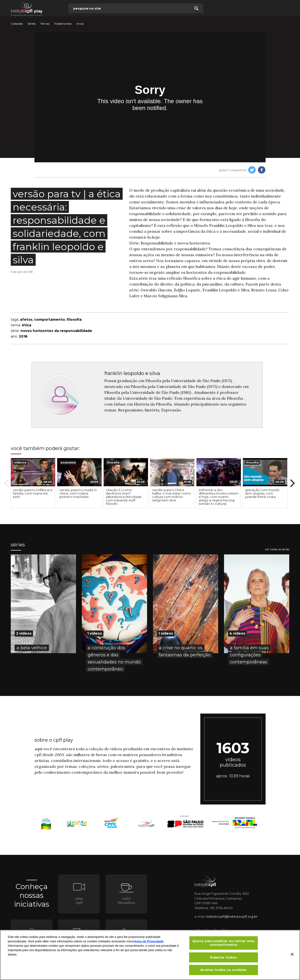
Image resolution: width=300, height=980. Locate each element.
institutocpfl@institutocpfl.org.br (232, 916)
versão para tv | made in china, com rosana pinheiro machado (78, 493)
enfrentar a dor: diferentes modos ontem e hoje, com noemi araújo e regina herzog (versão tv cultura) (219, 497)
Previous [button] (6, 483)
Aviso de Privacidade (149, 941)
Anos (80, 24)
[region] (150, 955)
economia (68, 462)
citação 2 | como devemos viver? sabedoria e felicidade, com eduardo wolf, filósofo (124, 497)
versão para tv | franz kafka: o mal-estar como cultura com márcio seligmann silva (171, 495)
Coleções (17, 24)
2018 (23, 336)
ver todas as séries (277, 549)
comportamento (50, 319)
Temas (45, 24)
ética (27, 325)
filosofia (74, 319)
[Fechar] (292, 954)
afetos (26, 319)
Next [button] (292, 483)
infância (20, 462)
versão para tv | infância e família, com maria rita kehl (33, 493)
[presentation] (33, 472)
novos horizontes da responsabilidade (56, 331)
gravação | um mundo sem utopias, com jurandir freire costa (262, 493)
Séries (32, 24)
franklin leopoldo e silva (132, 373)
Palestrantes (63, 24)
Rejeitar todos (223, 957)
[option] (33, 483)
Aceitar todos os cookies (223, 970)
